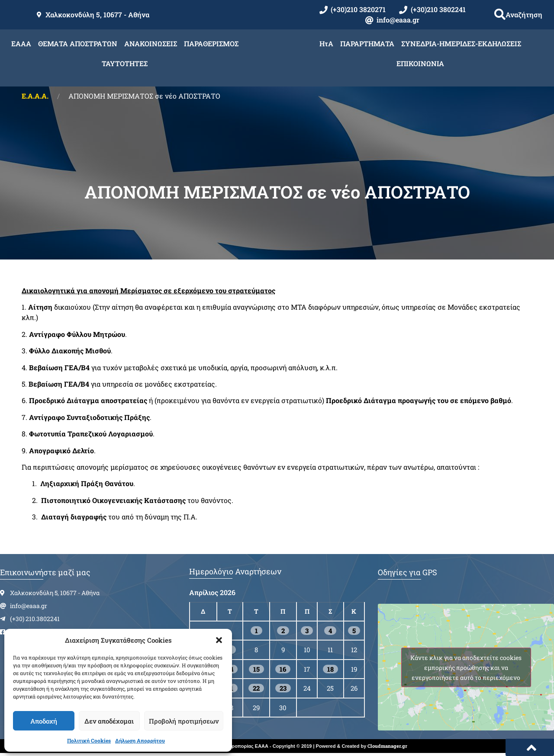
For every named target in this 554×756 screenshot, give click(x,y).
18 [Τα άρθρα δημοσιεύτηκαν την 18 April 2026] (330, 669)
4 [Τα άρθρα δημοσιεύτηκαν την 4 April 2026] (330, 631)
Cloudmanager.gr (387, 746)
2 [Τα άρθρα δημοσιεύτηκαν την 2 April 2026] (283, 631)
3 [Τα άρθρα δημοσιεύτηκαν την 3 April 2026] (307, 631)
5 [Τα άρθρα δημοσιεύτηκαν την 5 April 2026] (354, 631)
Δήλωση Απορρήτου (140, 740)
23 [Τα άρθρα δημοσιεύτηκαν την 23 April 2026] (283, 688)
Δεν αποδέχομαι (109, 721)
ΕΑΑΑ (21, 43)
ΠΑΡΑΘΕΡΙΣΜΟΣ (211, 43)
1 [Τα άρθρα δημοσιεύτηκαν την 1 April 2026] (256, 631)
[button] (219, 640)
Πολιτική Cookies (89, 740)
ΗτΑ (326, 43)
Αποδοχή (44, 721)
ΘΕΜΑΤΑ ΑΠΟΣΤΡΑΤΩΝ (78, 43)
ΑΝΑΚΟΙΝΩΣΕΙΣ (151, 43)
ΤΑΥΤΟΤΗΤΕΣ (125, 63)
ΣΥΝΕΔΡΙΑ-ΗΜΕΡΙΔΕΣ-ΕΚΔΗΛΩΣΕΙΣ (461, 43)
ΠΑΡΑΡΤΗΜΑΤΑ (367, 43)
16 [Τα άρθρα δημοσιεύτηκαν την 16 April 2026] (283, 669)
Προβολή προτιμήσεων (184, 721)
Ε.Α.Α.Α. (35, 96)
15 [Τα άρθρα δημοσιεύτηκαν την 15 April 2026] (256, 669)
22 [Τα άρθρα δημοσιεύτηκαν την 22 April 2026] (256, 688)
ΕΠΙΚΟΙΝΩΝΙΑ (420, 63)
